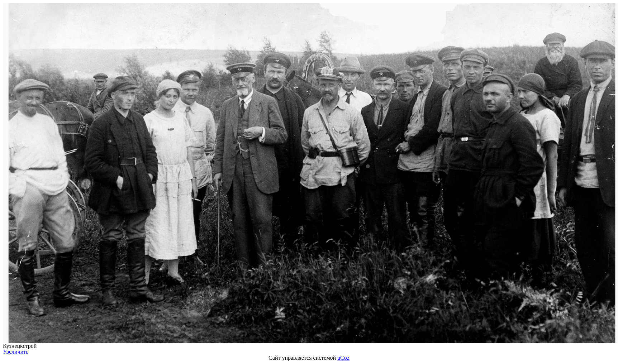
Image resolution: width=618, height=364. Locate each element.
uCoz (343, 358)
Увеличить (16, 352)
